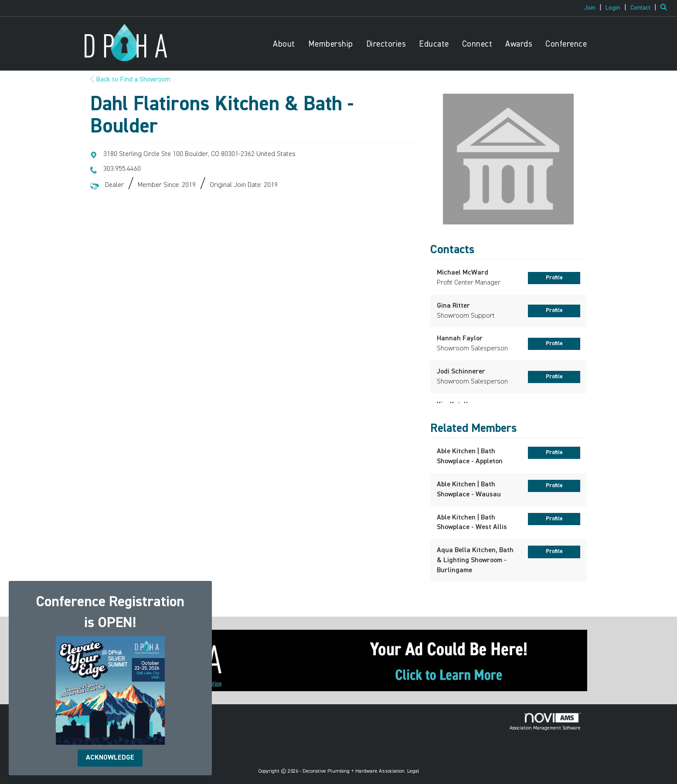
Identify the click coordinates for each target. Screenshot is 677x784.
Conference (566, 44)
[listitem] (594, 8)
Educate (434, 44)
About (284, 44)
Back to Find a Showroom (130, 80)
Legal (413, 771)
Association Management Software (545, 722)
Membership (331, 44)
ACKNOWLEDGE (110, 758)
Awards (519, 44)
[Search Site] (665, 8)
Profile (554, 278)
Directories (386, 44)
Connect (477, 44)
